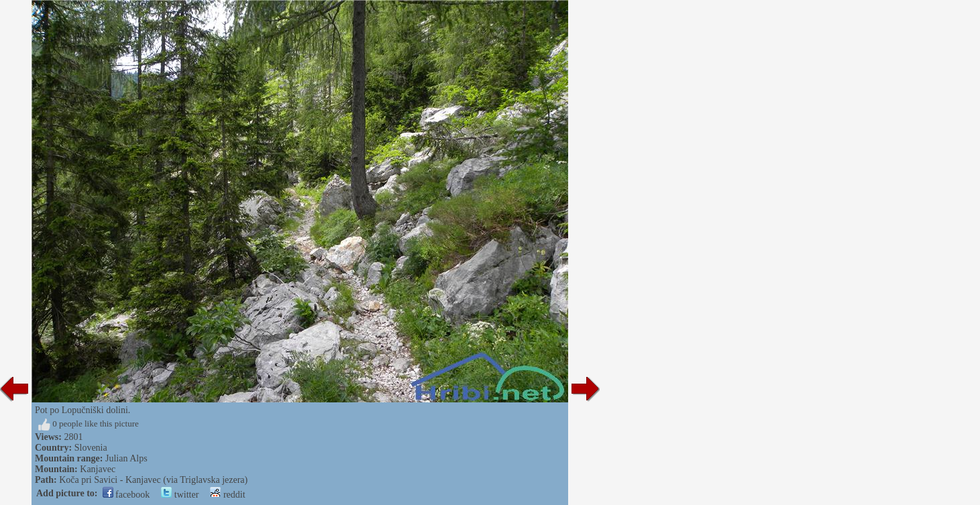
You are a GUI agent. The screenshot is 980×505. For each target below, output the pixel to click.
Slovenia (91, 448)
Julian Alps (126, 458)
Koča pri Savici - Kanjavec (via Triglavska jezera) (153, 480)
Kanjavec (98, 469)
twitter (180, 495)
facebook (126, 495)
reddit (227, 495)
